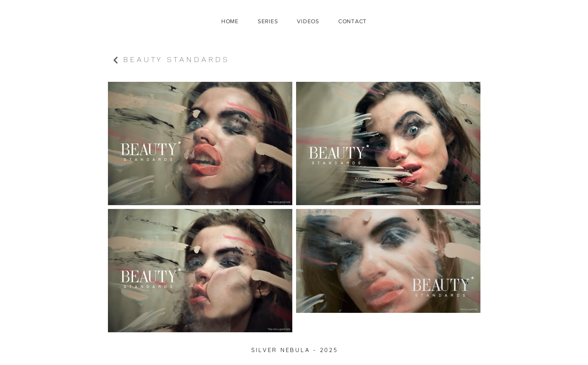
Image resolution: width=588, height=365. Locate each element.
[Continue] (116, 60)
